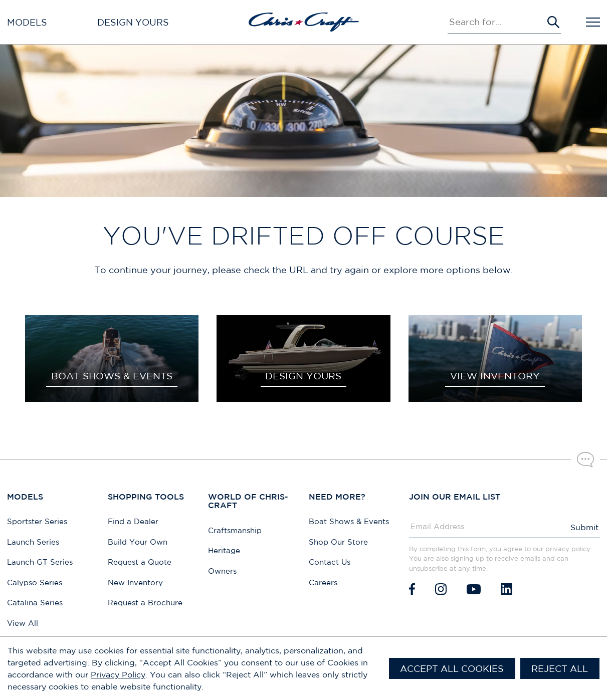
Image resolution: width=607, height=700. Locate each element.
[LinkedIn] (507, 589)
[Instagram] (441, 589)
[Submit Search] (553, 22)
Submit (584, 527)
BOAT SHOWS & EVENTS (112, 376)
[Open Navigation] (593, 22)
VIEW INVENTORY (495, 376)
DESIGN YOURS (303, 376)
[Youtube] (474, 589)
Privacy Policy (118, 674)
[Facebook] (412, 589)
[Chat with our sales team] (585, 459)
